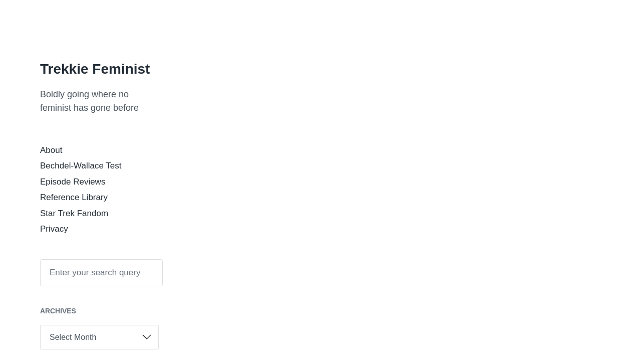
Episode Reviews (73, 182)
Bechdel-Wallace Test (81, 166)
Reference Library (74, 197)
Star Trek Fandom (74, 213)
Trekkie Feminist (95, 69)
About (51, 150)
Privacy (54, 229)
